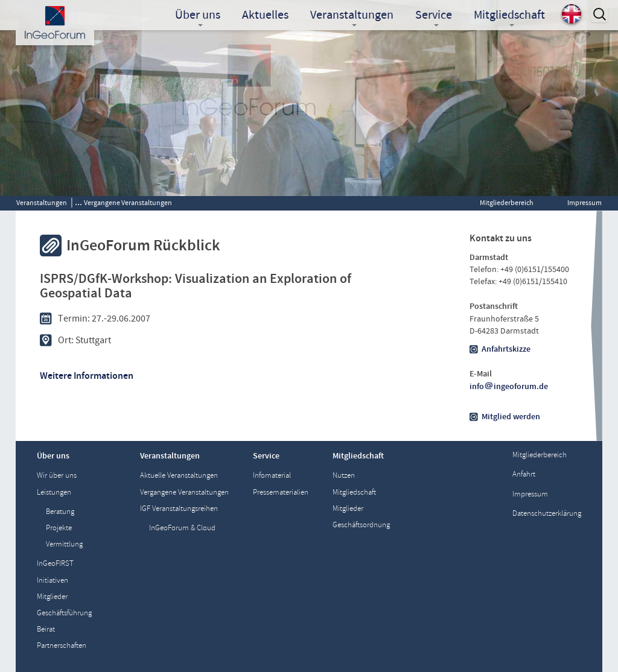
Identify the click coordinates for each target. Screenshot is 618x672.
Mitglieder (52, 597)
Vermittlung (64, 544)
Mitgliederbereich (507, 203)
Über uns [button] (198, 16)
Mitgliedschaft (354, 493)
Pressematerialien (281, 493)
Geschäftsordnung (361, 525)
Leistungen (54, 493)
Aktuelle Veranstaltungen (179, 476)
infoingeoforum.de (509, 387)
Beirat (46, 629)
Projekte (59, 528)
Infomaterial (272, 476)
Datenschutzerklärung (547, 514)
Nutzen (344, 476)
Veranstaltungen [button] (352, 16)
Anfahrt (524, 474)
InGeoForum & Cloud (182, 528)
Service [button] (434, 16)
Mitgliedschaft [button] (509, 16)
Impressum (585, 203)
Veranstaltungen (42, 203)
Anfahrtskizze (506, 349)
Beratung (60, 512)
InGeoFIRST (55, 564)
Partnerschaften (62, 646)
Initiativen (53, 581)
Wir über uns (57, 476)
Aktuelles (265, 15)
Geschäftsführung (64, 613)
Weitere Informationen (87, 376)
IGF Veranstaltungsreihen (179, 509)
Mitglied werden (511, 417)
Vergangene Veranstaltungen (128, 203)
